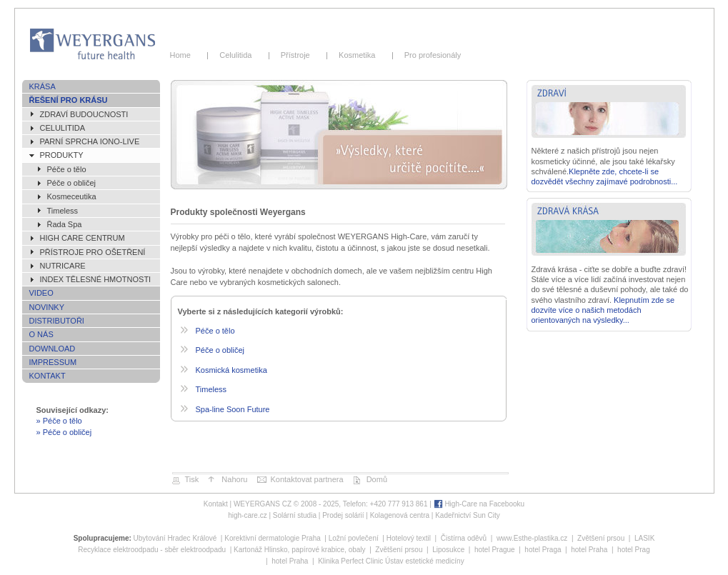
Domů (377, 479)
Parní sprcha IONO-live (90, 141)
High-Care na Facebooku (484, 504)
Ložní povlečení (354, 538)
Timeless (63, 211)
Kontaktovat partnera (306, 479)
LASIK (644, 538)
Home (185, 55)
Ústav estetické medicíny (425, 561)
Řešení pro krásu (69, 100)
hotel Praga (543, 550)
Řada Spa (65, 224)
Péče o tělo (67, 169)
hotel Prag (634, 550)
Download (53, 349)
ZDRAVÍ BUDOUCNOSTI (84, 114)
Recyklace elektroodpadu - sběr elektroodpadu (152, 550)
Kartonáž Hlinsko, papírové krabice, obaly (300, 550)
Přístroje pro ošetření (93, 252)
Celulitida (238, 55)
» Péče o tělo (59, 421)
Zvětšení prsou (601, 538)
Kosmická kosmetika (231, 370)
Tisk (192, 479)
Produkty (62, 155)
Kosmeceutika (72, 196)
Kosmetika (359, 55)
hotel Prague (495, 550)
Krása (43, 86)
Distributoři (57, 321)
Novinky (47, 307)
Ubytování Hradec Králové (175, 538)
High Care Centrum (83, 238)
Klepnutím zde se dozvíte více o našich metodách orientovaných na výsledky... (603, 310)
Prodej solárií (343, 515)
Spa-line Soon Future (233, 409)
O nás (41, 334)
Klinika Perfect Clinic (350, 561)
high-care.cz (247, 515)
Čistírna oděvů (464, 538)
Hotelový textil (409, 538)
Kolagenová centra (400, 515)
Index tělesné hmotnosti (96, 279)
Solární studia (295, 515)
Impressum (53, 362)
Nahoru (234, 479)
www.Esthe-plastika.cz (532, 538)
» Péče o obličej (64, 432)
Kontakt (48, 376)
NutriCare (63, 266)
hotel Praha (589, 550)
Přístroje (298, 55)
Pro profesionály (431, 55)
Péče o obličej (72, 183)
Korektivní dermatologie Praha (273, 538)
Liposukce (448, 550)
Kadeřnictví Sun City (468, 515)
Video (41, 293)
